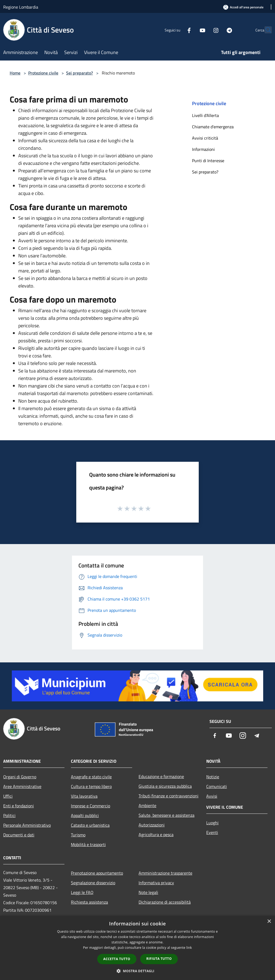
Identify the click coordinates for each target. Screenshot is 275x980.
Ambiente (147, 805)
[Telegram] (218, 30)
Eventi (212, 832)
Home (15, 73)
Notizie (213, 777)
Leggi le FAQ (82, 892)
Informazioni (203, 149)
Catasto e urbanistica (90, 825)
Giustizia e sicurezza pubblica (165, 786)
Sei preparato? (79, 73)
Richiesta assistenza (89, 902)
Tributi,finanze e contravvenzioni (169, 796)
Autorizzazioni (152, 825)
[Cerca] (265, 30)
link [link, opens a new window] (189, 948)
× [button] (269, 922)
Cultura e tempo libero (91, 786)
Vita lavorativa (84, 796)
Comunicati (217, 786)
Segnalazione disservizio (93, 883)
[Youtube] (191, 30)
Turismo (78, 835)
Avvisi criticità (205, 138)
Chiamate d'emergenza (213, 127)
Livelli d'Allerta (205, 115)
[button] (137, 971)
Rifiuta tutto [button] (159, 959)
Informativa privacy (156, 883)
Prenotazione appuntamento (97, 873)
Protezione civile (43, 73)
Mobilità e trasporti (88, 844)
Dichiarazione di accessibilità (165, 902)
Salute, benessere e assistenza (167, 815)
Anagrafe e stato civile (91, 777)
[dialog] (137, 948)
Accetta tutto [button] (117, 959)
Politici (9, 815)
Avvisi (212, 796)
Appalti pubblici (85, 815)
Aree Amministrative (22, 786)
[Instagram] (204, 30)
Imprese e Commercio (91, 806)
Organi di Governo (20, 777)
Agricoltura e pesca (156, 835)
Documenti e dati (19, 835)
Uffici (8, 796)
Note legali (148, 892)
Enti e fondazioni (19, 806)
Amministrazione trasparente (165, 873)
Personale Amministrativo (27, 825)
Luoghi (212, 823)
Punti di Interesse (208, 161)
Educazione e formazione (161, 776)
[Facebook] (177, 30)
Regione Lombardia (21, 7)
